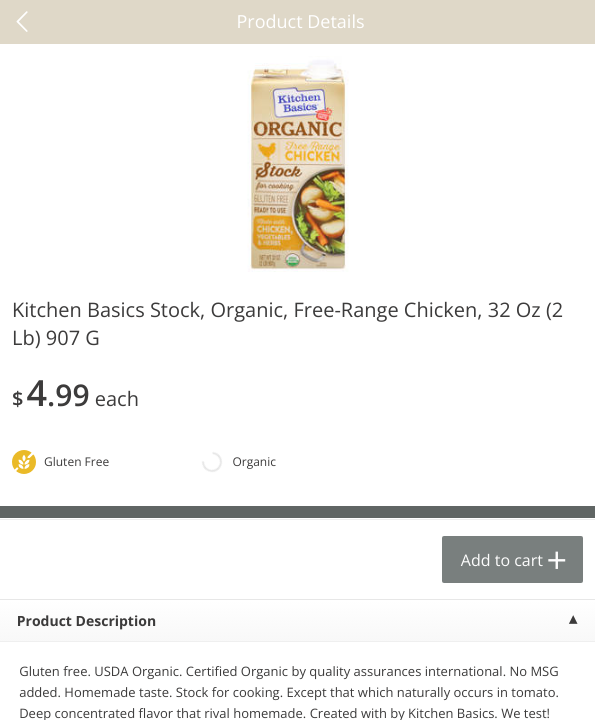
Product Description (86, 621)
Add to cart (502, 560)
